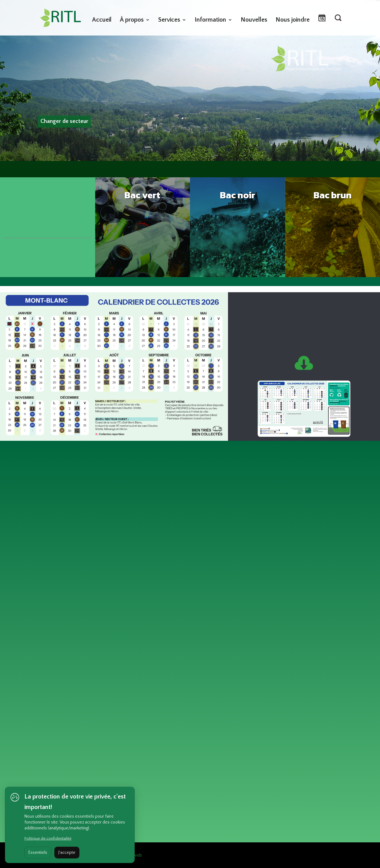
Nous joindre (293, 20)
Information (210, 20)
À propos (132, 20)
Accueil (102, 20)
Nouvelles (254, 20)
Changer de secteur (64, 121)
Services (169, 20)
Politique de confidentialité (48, 838)
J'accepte (67, 853)
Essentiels (38, 853)
